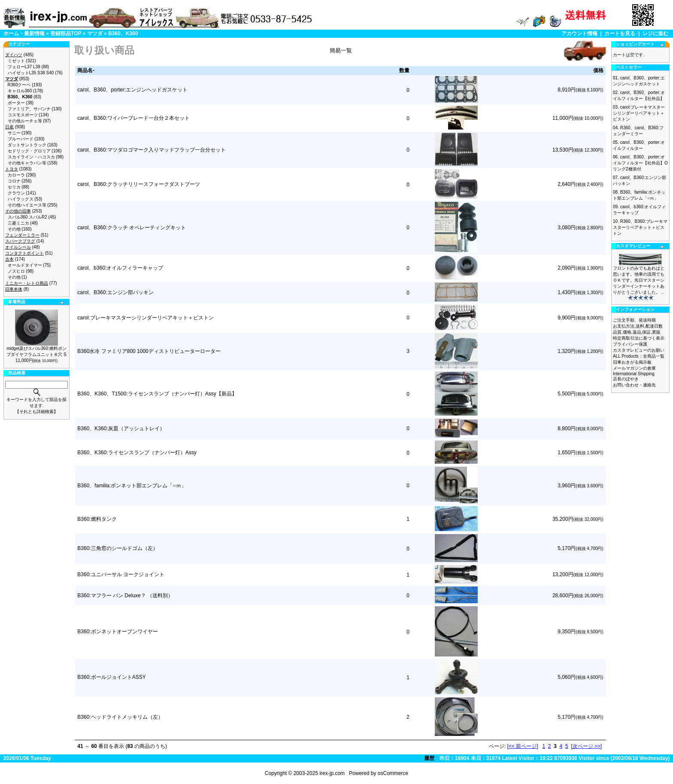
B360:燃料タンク (97, 519)
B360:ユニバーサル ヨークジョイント (121, 574)
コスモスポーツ (23, 115)
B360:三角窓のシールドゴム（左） (117, 548)
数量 (404, 70)
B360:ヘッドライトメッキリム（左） (120, 717)
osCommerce (393, 773)
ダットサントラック (27, 145)
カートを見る (620, 33)
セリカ (14, 187)
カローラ (16, 175)
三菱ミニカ (18, 223)
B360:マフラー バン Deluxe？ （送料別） (125, 596)
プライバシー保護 (630, 344)
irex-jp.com (332, 773)
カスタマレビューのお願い (639, 350)
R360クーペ (19, 85)
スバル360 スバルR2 (27, 217)
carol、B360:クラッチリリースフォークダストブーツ (138, 184)
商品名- (86, 70)
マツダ (95, 33)
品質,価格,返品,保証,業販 (637, 332)
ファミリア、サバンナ (29, 109)
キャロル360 (20, 91)
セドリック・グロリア (29, 151)
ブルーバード (21, 139)
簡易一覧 (341, 50)
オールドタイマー (25, 265)
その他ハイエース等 (27, 205)
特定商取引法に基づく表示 (639, 338)
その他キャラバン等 (27, 163)
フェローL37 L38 (24, 67)
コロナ (14, 181)
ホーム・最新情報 (24, 33)
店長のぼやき (626, 379)
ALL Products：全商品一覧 (639, 356)
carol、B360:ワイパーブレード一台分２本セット (133, 118)
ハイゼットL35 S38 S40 (31, 73)
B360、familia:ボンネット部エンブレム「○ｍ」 (132, 486)
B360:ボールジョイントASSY (111, 677)
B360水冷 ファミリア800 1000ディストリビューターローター (149, 351)
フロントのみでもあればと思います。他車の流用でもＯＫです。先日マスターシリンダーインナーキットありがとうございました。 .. (639, 280)
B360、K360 (123, 33)
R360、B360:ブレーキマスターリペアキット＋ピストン (640, 227)
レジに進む (655, 33)
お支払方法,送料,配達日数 (638, 326)
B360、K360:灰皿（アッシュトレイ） (121, 428)
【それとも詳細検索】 (36, 412)
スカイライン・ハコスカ (31, 157)
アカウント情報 (579, 33)
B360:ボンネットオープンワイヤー (117, 632)
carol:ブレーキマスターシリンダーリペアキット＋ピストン (145, 318)
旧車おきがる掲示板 (632, 362)
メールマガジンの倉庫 (634, 368)
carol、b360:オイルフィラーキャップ (120, 268)
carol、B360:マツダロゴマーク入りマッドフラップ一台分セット (151, 150)
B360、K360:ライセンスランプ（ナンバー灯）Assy (137, 453)
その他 (14, 229)
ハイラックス (21, 199)
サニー (14, 133)
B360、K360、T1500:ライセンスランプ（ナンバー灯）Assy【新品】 (157, 394)
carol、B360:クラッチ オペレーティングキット (132, 228)
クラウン (16, 193)
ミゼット (16, 61)
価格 (598, 70)
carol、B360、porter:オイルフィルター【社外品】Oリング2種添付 (640, 163)
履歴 (429, 758)
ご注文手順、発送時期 (634, 320)
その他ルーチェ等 (25, 121)
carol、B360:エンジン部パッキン (115, 292)
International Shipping (634, 374)
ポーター (16, 103)
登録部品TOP (66, 33)
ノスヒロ (16, 271)
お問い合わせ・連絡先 (634, 385)
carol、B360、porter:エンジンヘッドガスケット (132, 90)
